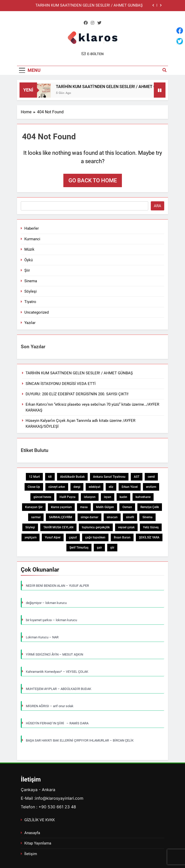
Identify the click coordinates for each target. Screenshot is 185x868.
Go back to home (93, 180)
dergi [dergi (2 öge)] (77, 487)
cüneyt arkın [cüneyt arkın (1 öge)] (57, 487)
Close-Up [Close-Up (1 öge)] (34, 487)
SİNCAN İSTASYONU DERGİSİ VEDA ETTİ (61, 384)
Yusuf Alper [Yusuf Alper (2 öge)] (53, 537)
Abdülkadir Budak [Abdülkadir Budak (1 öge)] (72, 477)
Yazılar (30, 323)
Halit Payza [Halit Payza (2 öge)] (68, 497)
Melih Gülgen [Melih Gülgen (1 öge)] (105, 507)
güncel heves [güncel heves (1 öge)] (42, 497)
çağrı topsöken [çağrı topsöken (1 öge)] (95, 537)
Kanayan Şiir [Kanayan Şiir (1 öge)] (34, 507)
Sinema (31, 281)
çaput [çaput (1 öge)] (73, 537)
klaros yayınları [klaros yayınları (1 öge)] (61, 507)
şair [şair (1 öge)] (99, 548)
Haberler (32, 228)
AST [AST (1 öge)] (137, 477)
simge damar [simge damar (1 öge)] (89, 517)
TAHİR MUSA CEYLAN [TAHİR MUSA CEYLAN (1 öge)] (58, 527)
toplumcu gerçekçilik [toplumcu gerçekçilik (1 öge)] (96, 527)
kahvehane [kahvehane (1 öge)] (143, 497)
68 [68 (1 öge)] (50, 477)
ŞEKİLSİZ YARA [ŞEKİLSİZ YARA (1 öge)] (149, 537)
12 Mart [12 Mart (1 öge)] (34, 477)
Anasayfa (32, 833)
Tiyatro (30, 302)
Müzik (29, 249)
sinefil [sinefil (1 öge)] (130, 517)
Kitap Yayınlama (38, 843)
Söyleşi (31, 291)
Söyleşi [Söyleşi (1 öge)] (30, 527)
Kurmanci (32, 239)
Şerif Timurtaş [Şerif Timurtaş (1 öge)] (79, 548)
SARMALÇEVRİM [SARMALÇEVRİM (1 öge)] (61, 517)
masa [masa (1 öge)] (84, 507)
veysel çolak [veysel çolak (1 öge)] (126, 527)
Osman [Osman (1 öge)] (127, 507)
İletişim (31, 854)
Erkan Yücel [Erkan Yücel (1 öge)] (130, 487)
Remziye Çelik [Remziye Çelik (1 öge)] (150, 507)
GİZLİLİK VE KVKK (40, 820)
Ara (158, 206)
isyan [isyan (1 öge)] (108, 497)
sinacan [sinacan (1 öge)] (112, 517)
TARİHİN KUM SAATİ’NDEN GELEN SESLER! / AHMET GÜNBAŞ (89, 6)
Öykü (29, 260)
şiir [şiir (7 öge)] (112, 548)
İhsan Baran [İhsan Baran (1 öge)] (122, 537)
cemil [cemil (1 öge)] (151, 477)
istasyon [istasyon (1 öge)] (90, 497)
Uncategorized (36, 312)
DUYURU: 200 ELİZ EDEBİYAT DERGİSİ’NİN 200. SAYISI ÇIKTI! (77, 394)
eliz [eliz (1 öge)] (111, 487)
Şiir (27, 270)
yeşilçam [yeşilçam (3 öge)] (31, 537)
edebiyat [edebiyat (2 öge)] (95, 487)
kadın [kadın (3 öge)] (123, 497)
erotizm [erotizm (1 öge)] (151, 487)
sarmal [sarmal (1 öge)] (36, 517)
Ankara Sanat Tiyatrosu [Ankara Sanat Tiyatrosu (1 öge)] (109, 477)
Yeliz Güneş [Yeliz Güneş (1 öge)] (151, 527)
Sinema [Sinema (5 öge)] (147, 517)
